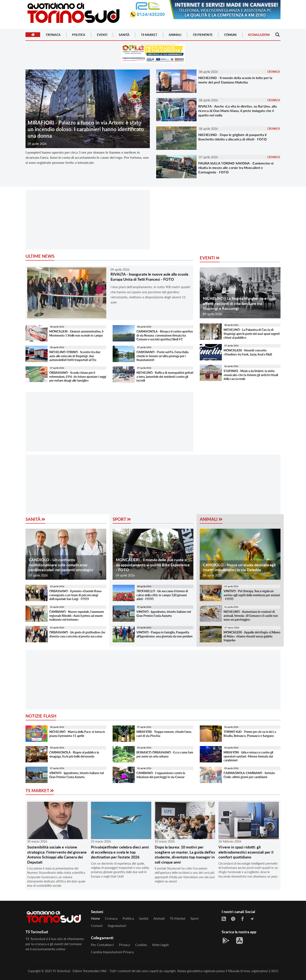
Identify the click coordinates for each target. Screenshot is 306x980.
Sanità (124, 35)
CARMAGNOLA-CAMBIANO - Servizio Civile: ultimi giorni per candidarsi (249, 775)
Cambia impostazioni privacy (112, 952)
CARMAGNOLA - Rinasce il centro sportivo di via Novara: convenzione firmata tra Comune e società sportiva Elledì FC (165, 335)
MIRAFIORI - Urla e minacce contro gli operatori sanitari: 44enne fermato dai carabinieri (248, 756)
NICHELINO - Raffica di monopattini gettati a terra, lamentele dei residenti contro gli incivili (165, 377)
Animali (175, 35)
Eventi (102, 35)
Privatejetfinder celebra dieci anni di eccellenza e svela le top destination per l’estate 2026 (120, 852)
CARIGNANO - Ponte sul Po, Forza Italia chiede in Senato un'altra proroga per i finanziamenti (162, 356)
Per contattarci (102, 945)
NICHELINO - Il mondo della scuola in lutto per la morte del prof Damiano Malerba (235, 80)
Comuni (230, 35)
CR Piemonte (203, 35)
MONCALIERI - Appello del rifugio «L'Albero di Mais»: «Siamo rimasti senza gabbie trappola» (252, 636)
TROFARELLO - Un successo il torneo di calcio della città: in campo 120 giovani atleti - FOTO (162, 595)
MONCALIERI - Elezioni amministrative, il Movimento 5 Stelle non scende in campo (76, 333)
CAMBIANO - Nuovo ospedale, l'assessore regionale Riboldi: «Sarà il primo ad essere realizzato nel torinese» (77, 616)
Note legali (160, 945)
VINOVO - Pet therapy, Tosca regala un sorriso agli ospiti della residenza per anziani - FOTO (252, 595)
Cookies (141, 945)
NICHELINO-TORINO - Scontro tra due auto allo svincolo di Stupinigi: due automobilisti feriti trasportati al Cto (75, 356)
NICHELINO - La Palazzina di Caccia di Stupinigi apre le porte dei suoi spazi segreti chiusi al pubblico (252, 334)
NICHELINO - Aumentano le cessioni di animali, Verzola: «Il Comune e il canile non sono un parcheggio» (251, 616)
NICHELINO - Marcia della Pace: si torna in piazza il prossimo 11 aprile (77, 734)
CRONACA (274, 72)
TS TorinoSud (61, 971)
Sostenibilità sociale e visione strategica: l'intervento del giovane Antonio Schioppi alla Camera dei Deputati (57, 854)
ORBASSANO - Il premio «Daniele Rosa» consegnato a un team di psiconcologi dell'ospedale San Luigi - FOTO (76, 595)
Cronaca (53, 35)
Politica (79, 35)
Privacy (125, 945)
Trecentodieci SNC (95, 971)
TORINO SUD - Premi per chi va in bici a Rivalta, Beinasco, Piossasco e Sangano (250, 734)
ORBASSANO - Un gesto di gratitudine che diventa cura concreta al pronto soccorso (77, 634)
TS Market (149, 35)
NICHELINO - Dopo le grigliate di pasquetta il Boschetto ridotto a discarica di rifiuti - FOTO (232, 137)
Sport (122, 519)
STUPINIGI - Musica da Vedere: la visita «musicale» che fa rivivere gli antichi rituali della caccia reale (251, 375)
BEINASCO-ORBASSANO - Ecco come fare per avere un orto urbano (165, 754)
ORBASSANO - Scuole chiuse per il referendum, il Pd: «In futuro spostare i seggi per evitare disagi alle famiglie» (78, 377)
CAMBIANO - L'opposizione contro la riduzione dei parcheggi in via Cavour (161, 775)
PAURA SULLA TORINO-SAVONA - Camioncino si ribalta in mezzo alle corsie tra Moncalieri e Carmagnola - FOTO (236, 168)
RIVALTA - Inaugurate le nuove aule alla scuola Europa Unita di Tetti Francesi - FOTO (149, 277)
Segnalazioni (259, 35)
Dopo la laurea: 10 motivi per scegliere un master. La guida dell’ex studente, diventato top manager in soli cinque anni (185, 854)
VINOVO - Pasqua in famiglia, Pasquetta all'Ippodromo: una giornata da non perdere (164, 634)
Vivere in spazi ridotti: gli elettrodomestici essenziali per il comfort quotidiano (246, 852)
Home (95, 918)
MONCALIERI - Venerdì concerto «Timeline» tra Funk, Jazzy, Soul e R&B (248, 352)
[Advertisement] (88, 220)
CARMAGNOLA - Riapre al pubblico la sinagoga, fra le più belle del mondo (74, 754)
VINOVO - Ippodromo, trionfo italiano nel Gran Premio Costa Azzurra (164, 614)
